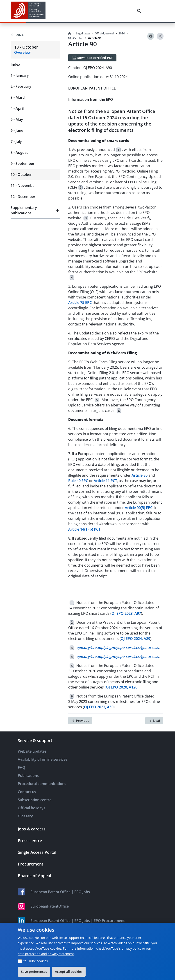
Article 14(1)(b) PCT (84, 529)
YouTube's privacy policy (123, 948)
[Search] (139, 11)
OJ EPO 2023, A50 (99, 707)
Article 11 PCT (105, 481)
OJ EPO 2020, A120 (122, 687)
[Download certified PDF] (92, 58)
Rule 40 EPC (78, 481)
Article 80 (140, 475)
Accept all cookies (69, 972)
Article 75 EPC (80, 303)
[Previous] (80, 721)
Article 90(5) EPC (139, 508)
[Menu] (152, 11)
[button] (35, 210)
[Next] (154, 721)
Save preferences (34, 972)
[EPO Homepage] (28, 11)
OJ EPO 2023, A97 (126, 613)
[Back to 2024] (35, 35)
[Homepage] (70, 34)
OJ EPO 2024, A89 (135, 639)
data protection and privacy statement (46, 954)
